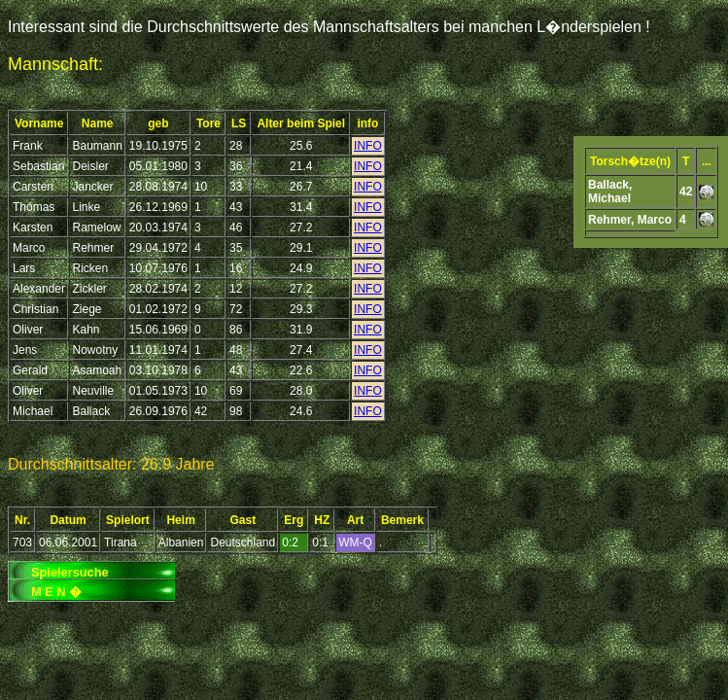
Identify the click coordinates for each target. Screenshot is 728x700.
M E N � (56, 592)
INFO (368, 146)
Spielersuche (70, 572)
